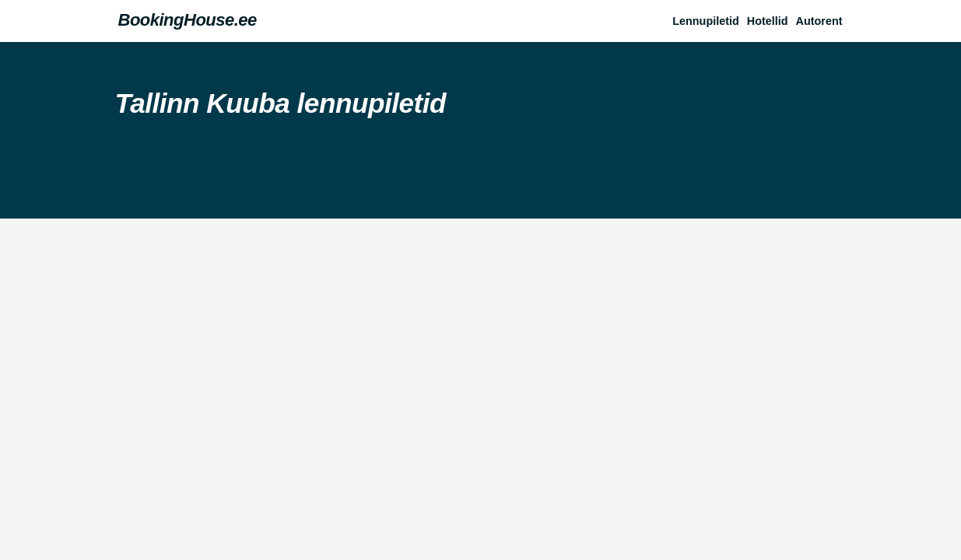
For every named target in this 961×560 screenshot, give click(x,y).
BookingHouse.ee (188, 20)
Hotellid (768, 21)
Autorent (819, 21)
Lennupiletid (706, 21)
